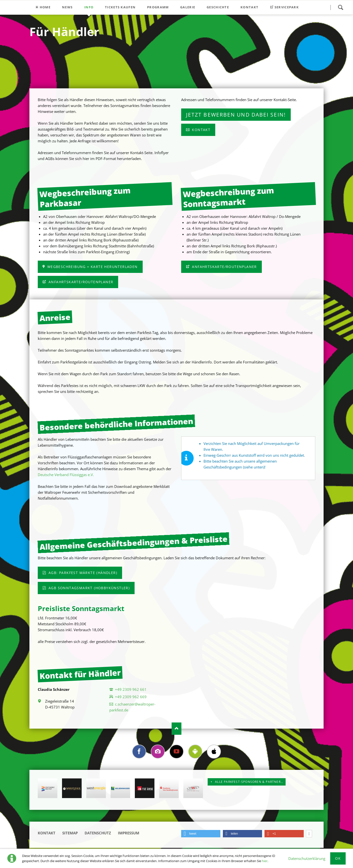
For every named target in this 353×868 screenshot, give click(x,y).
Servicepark (286, 7)
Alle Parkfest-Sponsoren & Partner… (249, 782)
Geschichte (218, 7)
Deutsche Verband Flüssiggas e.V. (66, 475)
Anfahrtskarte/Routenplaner (80, 282)
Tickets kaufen (120, 7)
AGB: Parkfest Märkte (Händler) (82, 573)
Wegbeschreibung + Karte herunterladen (92, 267)
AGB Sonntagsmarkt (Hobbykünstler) (89, 588)
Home (45, 7)
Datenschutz (98, 834)
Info (89, 7)
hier (265, 861)
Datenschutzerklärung (307, 858)
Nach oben (176, 729)
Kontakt (249, 7)
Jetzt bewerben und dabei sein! (236, 115)
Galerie (188, 7)
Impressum (129, 834)
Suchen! (340, 7)
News (67, 7)
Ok (338, 858)
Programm (158, 7)
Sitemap (70, 834)
